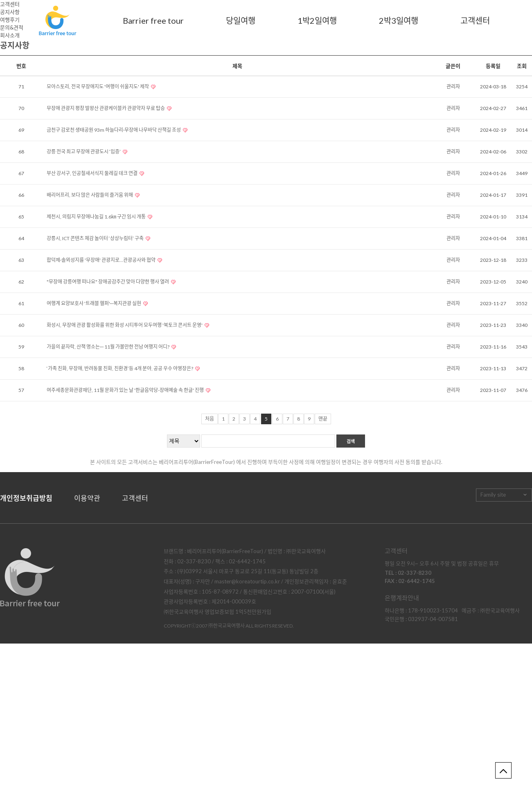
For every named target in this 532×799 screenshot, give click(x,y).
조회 (522, 66)
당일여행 (241, 20)
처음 (210, 419)
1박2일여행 (317, 20)
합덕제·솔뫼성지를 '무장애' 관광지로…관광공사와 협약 (101, 260)
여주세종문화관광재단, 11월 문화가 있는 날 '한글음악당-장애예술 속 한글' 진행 (126, 390)
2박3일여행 (399, 20)
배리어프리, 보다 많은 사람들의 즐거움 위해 (90, 195)
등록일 (493, 66)
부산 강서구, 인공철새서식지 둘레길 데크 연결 (92, 173)
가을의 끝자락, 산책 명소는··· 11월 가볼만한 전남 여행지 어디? (108, 347)
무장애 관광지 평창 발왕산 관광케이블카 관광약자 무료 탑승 (106, 108)
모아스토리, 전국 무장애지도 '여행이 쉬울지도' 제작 (98, 87)
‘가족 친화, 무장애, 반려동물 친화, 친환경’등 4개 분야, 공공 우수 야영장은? (120, 368)
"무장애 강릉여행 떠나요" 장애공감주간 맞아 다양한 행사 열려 (108, 282)
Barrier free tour (153, 20)
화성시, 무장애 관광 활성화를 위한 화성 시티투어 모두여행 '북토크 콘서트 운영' (125, 325)
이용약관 (87, 498)
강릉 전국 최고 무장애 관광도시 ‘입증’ (84, 152)
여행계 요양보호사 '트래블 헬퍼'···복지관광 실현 (94, 303)
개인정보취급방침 (26, 498)
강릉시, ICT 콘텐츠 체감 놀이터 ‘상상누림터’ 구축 (96, 238)
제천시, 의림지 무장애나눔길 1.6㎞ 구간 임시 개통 (97, 217)
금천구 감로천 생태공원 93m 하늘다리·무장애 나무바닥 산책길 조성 (114, 130)
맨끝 (323, 419)
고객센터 (475, 20)
